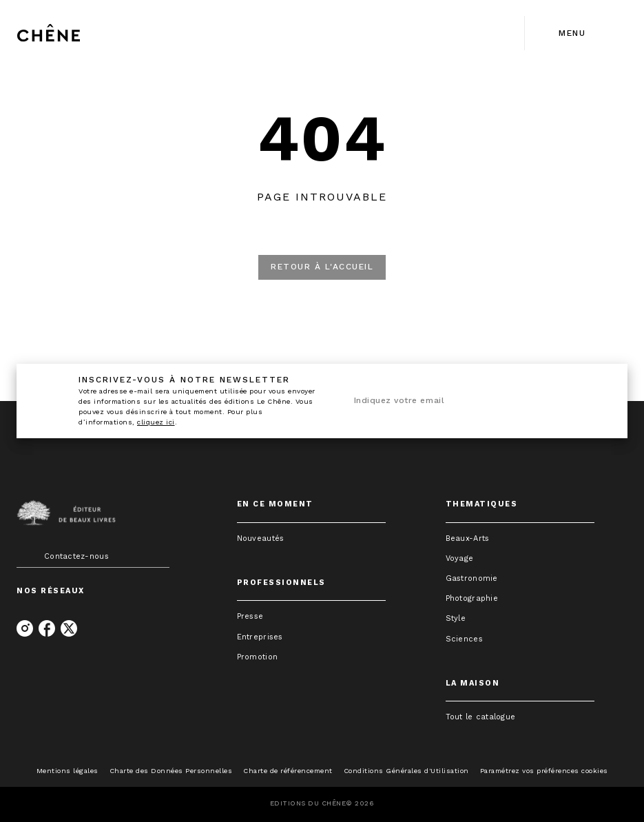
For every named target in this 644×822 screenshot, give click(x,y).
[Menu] (576, 33)
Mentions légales (67, 771)
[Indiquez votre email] (458, 401)
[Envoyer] (589, 401)
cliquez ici (156, 422)
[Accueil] (74, 33)
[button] (322, 267)
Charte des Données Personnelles (171, 771)
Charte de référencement (288, 771)
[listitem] (25, 628)
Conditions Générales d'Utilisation (406, 771)
